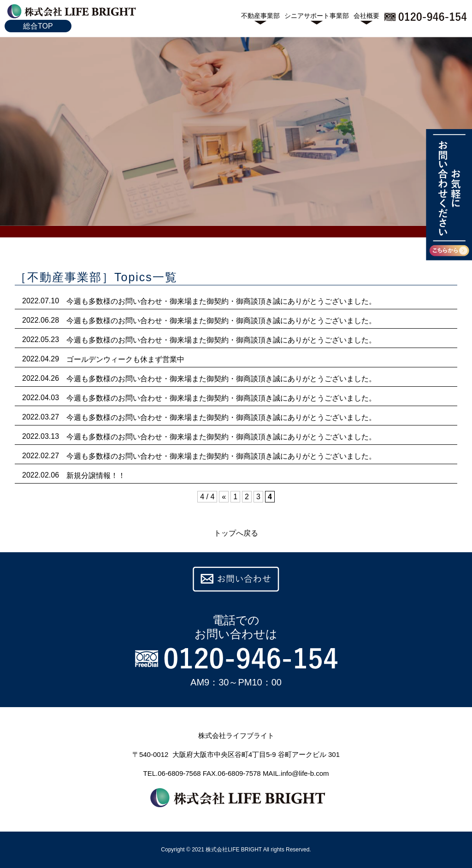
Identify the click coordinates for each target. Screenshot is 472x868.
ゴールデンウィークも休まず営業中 (125, 359)
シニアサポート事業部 (317, 16)
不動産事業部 (260, 16)
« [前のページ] (224, 497)
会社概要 (366, 16)
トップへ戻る (236, 533)
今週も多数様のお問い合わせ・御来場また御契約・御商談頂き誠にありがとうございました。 (221, 301)
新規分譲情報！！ (96, 475)
